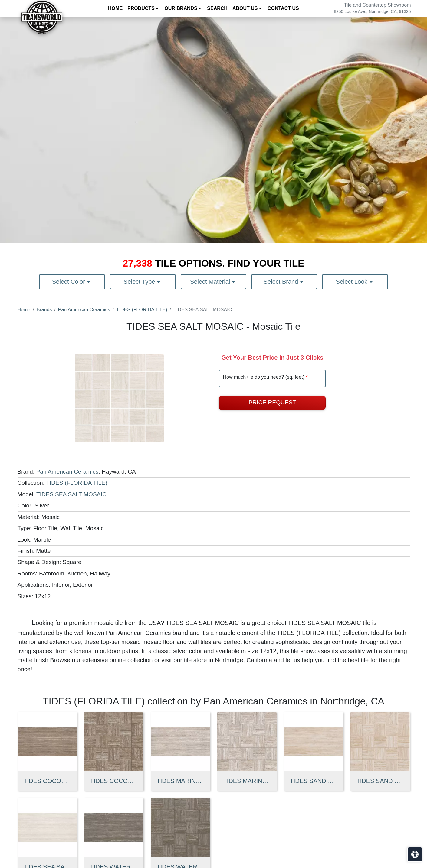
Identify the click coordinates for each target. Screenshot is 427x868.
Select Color (69, 282)
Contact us (283, 8)
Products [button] (142, 8)
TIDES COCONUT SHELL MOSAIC (114, 781)
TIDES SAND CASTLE (314, 781)
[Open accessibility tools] (415, 854)
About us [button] (246, 8)
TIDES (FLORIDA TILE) (142, 310)
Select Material (211, 282)
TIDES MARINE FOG (180, 781)
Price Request (273, 402)
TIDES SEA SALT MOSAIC (71, 494)
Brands (44, 310)
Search (217, 8)
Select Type (140, 282)
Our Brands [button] (181, 8)
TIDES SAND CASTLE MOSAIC (380, 781)
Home (115, 8)
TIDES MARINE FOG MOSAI (247, 781)
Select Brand (282, 282)
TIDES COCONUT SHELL (47, 781)
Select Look (353, 282)
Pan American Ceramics (84, 310)
